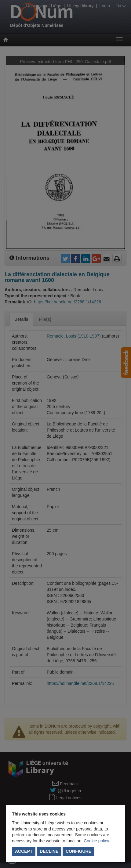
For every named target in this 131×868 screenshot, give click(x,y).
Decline (49, 851)
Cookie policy (96, 841)
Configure (78, 851)
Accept (24, 851)
